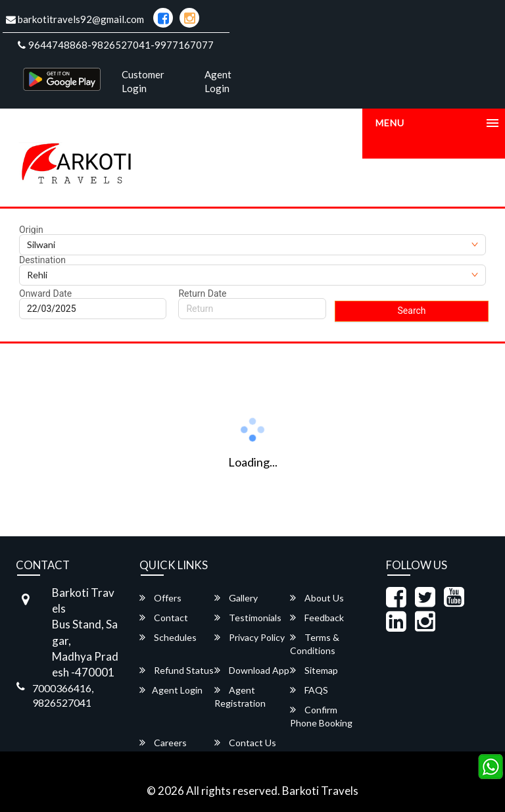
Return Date (202, 293)
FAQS (309, 690)
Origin (31, 230)
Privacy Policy (250, 637)
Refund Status (177, 670)
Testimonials (248, 618)
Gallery (236, 598)
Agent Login (218, 81)
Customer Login (143, 81)
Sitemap (314, 670)
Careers (163, 743)
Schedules (168, 637)
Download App (252, 670)
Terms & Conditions (315, 644)
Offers (160, 598)
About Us (317, 598)
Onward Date (45, 293)
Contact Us (245, 743)
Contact (164, 618)
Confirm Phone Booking (321, 716)
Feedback (317, 618)
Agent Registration (240, 697)
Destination (42, 260)
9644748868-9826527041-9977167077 (116, 45)
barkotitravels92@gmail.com (75, 19)
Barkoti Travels (320, 791)
